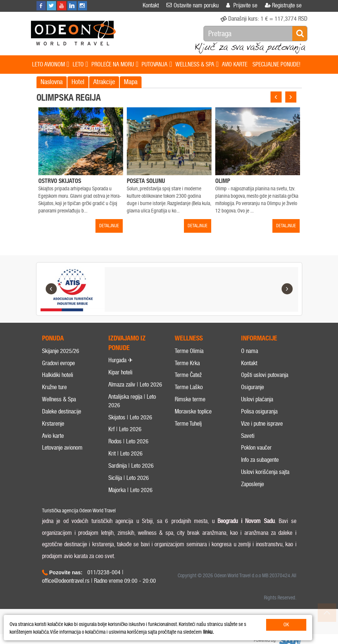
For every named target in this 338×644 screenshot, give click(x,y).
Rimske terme (190, 408)
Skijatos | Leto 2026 (130, 426)
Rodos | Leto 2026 (128, 450)
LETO (80, 65)
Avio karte (53, 444)
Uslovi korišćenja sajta (265, 480)
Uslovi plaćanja (257, 408)
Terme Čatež (188, 384)
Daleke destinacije (62, 420)
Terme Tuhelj (188, 432)
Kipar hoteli (120, 381)
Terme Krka (187, 372)
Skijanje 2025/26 (61, 359)
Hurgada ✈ (121, 369)
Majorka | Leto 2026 (130, 498)
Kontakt (249, 372)
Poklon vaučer (256, 456)
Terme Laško (189, 396)
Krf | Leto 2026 (125, 438)
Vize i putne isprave (262, 432)
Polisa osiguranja (259, 420)
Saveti (248, 444)
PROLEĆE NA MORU (115, 65)
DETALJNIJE (109, 226)
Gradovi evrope (58, 372)
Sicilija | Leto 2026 (129, 486)
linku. (208, 632)
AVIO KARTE (235, 64)
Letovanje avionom (62, 456)
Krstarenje (53, 432)
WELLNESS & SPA (197, 65)
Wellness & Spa (59, 408)
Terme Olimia (189, 359)
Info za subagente (260, 469)
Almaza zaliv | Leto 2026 (135, 393)
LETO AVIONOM (51, 65)
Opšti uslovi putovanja (265, 384)
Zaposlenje (252, 493)
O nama (250, 359)
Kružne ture (54, 396)
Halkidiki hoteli (58, 384)
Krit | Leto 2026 (126, 462)
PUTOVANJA (157, 65)
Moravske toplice (193, 420)
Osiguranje (252, 396)
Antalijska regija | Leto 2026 (132, 409)
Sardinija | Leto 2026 (131, 474)
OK (286, 625)
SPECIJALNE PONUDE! (276, 64)
